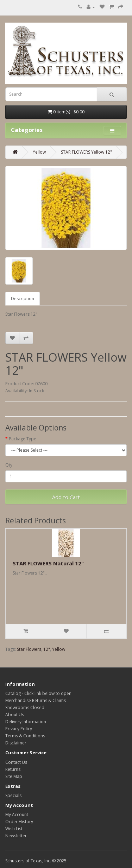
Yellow (39, 152)
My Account (17, 815)
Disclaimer (16, 743)
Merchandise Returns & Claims (36, 700)
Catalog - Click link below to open (38, 693)
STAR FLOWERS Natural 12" (48, 563)
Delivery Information (26, 722)
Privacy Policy (19, 729)
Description (23, 299)
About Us (15, 715)
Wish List (14, 829)
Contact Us (16, 762)
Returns (13, 769)
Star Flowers (29, 649)
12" (47, 649)
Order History (19, 822)
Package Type (23, 439)
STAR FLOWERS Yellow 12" (86, 152)
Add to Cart (66, 497)
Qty (9, 465)
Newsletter (16, 836)
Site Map (14, 776)
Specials (13, 795)
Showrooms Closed (25, 708)
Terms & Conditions (25, 736)
